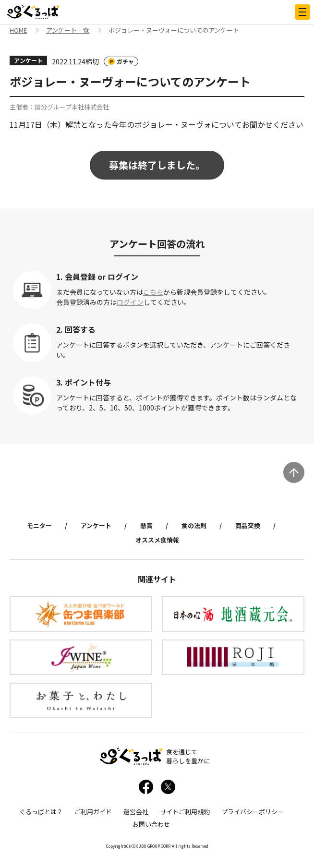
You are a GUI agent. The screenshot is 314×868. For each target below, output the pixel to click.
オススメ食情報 (157, 540)
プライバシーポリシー (253, 812)
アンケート (96, 525)
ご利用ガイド (93, 812)
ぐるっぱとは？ (41, 812)
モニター (39, 525)
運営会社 (136, 812)
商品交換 (248, 525)
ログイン (130, 302)
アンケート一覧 (68, 31)
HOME (18, 31)
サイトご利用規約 (185, 812)
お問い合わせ (151, 824)
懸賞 (146, 525)
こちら (153, 292)
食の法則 (194, 525)
